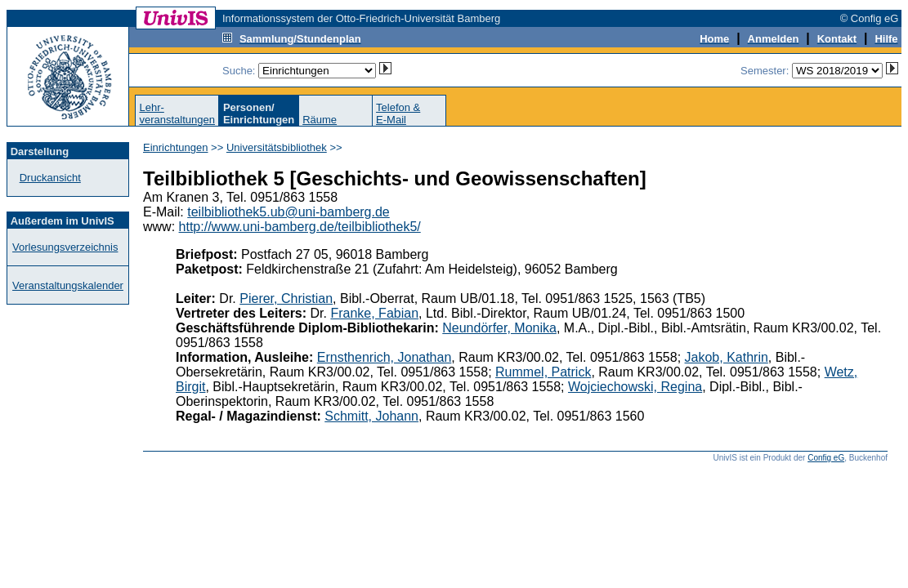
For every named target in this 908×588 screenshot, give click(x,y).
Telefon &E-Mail (398, 114)
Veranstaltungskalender (68, 285)
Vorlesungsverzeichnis (65, 247)
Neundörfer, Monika (499, 328)
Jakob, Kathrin (727, 357)
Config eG (826, 458)
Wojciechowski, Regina (635, 387)
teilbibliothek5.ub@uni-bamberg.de (289, 212)
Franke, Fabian (374, 313)
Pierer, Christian (286, 298)
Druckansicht (50, 178)
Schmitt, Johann (371, 416)
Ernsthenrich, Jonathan (385, 357)
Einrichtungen (176, 147)
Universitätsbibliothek (277, 147)
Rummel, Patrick (543, 372)
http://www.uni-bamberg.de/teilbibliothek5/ (300, 227)
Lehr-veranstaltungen (177, 114)
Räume (320, 120)
